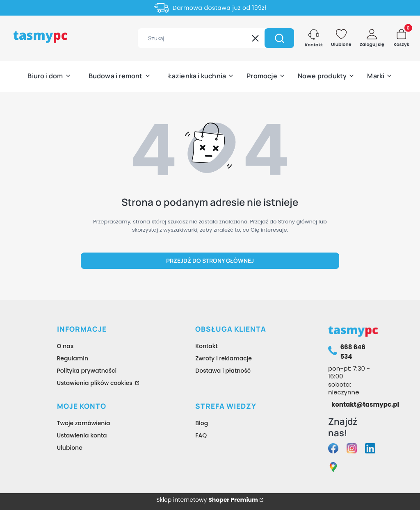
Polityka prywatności (87, 371)
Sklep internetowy (207, 500)
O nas (65, 346)
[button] (279, 38)
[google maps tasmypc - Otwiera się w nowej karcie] (333, 468)
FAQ (201, 435)
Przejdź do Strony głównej (210, 261)
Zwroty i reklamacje (224, 358)
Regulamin (73, 358)
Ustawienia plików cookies (96, 383)
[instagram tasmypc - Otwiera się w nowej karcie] (352, 450)
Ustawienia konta (82, 435)
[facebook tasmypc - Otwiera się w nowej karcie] (333, 450)
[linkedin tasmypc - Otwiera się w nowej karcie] (370, 450)
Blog (202, 423)
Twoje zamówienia (84, 423)
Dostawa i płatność (223, 371)
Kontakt (207, 346)
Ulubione (70, 448)
